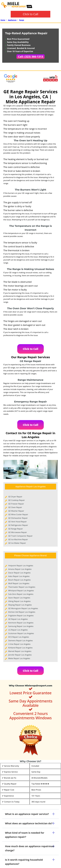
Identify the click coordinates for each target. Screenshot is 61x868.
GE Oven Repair (15, 507)
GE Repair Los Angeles (18, 619)
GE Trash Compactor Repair (20, 536)
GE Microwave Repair (18, 532)
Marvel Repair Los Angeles (20, 651)
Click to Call (30, 14)
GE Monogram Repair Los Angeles (23, 608)
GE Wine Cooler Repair (18, 514)
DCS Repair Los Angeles (19, 637)
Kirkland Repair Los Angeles (20, 648)
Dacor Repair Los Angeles (19, 573)
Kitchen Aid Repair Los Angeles (22, 612)
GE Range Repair (16, 529)
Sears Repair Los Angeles (19, 598)
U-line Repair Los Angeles (19, 644)
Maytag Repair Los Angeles (20, 605)
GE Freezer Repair (16, 504)
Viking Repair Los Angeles (19, 601)
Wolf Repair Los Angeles (19, 583)
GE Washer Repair (16, 511)
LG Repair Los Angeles (18, 630)
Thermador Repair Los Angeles (22, 587)
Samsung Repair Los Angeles (21, 626)
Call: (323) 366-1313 (31, 57)
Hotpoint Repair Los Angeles (21, 566)
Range (22, 20)
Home (3, 20)
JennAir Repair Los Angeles (20, 655)
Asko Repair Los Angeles (19, 576)
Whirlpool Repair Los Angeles (21, 591)
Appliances (12, 20)
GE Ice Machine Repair (18, 539)
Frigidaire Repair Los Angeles (21, 615)
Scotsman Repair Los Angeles (21, 633)
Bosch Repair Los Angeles (19, 580)
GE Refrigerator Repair (18, 525)
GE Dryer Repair (15, 497)
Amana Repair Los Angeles (20, 569)
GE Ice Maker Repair (17, 543)
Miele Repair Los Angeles (19, 658)
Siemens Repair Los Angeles (20, 640)
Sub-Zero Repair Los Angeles (21, 594)
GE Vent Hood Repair (17, 522)
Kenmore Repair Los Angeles (21, 623)
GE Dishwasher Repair (18, 518)
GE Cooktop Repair (17, 500)
